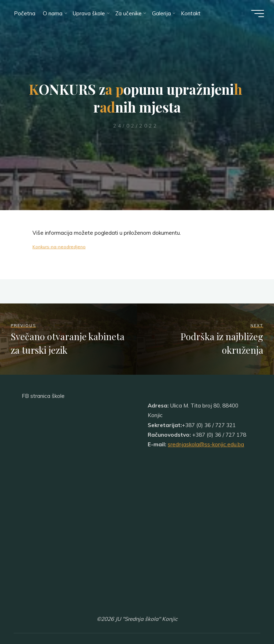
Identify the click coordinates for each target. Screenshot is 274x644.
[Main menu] (257, 14)
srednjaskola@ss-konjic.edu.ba (206, 444)
